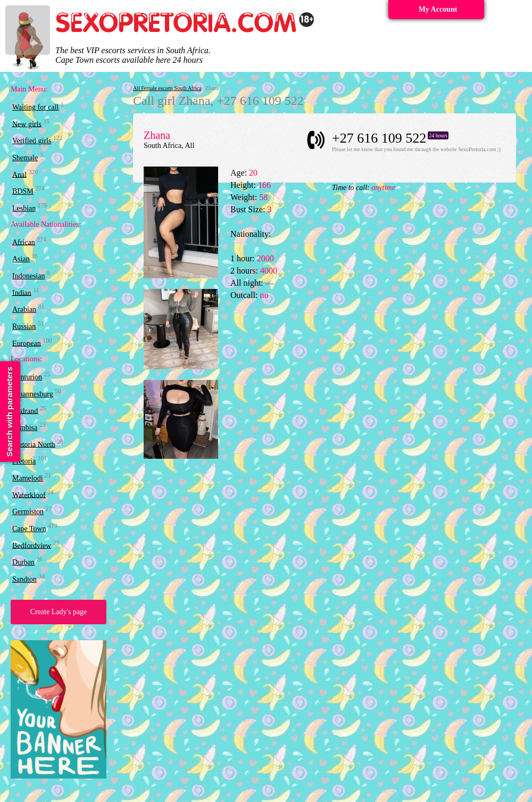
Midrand (25, 411)
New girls (27, 124)
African (24, 242)
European (27, 343)
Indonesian (28, 276)
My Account (438, 9)
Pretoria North (34, 444)
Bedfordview (32, 545)
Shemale (25, 158)
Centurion (27, 377)
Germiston (28, 512)
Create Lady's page (59, 612)
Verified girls (32, 141)
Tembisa (25, 428)
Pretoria (24, 461)
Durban (23, 562)
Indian (22, 292)
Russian (24, 326)
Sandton (24, 579)
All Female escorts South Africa (167, 88)
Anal (19, 174)
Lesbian (24, 208)
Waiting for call (36, 107)
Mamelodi (28, 478)
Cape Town (29, 529)
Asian (21, 259)
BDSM (23, 191)
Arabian (24, 309)
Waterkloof (29, 495)
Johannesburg (33, 394)
